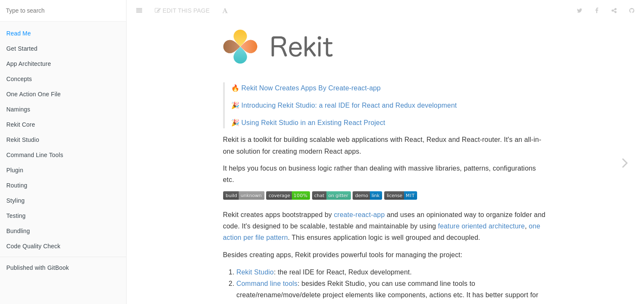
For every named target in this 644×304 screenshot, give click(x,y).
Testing (16, 216)
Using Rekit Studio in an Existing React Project (313, 102)
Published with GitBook (38, 268)
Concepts (19, 79)
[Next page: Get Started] (625, 163)
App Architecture (29, 64)
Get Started (22, 49)
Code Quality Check (33, 246)
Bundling (18, 231)
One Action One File (34, 94)
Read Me (19, 33)
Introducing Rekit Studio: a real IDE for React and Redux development (349, 84)
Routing (17, 185)
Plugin (15, 170)
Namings (18, 109)
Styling (15, 201)
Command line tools (267, 262)
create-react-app (360, 194)
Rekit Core (21, 125)
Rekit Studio (23, 140)
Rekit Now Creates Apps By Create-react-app (311, 67)
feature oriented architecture (482, 205)
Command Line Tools (35, 155)
